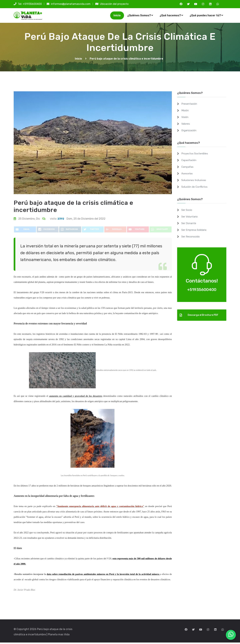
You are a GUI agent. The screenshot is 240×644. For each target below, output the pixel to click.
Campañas (188, 168)
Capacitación (190, 162)
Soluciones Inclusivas (195, 182)
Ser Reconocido (191, 238)
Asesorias (187, 175)
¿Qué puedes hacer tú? (206, 16)
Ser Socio (187, 211)
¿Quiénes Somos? (140, 16)
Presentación (190, 105)
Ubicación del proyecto (112, 4)
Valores (186, 125)
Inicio (117, 16)
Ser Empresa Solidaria (195, 231)
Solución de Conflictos (195, 188)
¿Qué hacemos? (171, 16)
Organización (190, 132)
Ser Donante (189, 225)
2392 (61, 220)
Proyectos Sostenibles (195, 155)
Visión (185, 119)
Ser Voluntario (190, 218)
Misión (185, 112)
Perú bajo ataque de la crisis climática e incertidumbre (126, 60)
